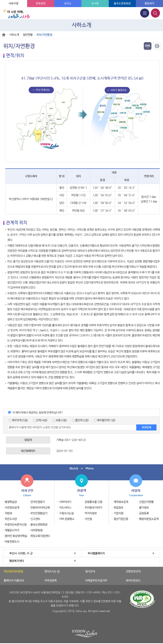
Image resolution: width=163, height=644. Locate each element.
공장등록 (144, 513)
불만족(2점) (80, 420)
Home (4, 35)
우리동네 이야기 (93, 508)
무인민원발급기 (39, 513)
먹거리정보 (91, 513)
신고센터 (35, 519)
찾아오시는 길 (52, 571)
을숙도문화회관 (122, 4)
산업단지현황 (146, 502)
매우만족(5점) (18, 420)
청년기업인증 (121, 519)
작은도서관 (11, 519)
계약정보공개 (121, 502)
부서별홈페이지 (96, 553)
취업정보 (118, 508)
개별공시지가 (12, 530)
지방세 (8, 513)
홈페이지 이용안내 (14, 581)
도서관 (95, 4)
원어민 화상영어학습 (16, 536)
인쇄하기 (157, 46)
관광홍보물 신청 (93, 502)
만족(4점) (40, 420)
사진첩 (88, 519)
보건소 (68, 4)
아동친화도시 (12, 542)
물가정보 (144, 508)
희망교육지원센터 (40, 536)
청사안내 (90, 571)
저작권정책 (50, 581)
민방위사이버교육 (40, 508)
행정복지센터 (17, 561)
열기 (148, 46)
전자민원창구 (38, 502)
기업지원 (118, 513)
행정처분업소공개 (149, 519)
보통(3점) (60, 420)
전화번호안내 (133, 571)
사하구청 (14, 4)
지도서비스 (65, 508)
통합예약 (149, 4)
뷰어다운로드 (133, 581)
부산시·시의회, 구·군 (21, 553)
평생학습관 (11, 502)
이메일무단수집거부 (96, 581)
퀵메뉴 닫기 (81, 468)
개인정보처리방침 (13, 571)
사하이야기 (65, 502)
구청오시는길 (66, 513)
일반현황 (28, 35)
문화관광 (41, 4)
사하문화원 (36, 530)
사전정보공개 (12, 508)
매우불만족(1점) (105, 420)
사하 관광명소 (67, 519)
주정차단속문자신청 (16, 525)
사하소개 (14, 35)
